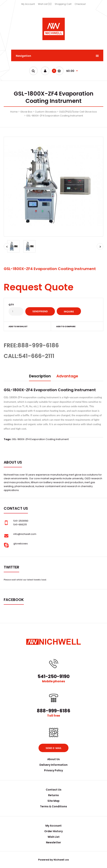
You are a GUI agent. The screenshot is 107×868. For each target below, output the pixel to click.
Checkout (80, 4)
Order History (53, 831)
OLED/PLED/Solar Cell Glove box (78, 112)
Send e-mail (53, 748)
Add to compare (66, 326)
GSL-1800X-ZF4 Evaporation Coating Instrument (55, 116)
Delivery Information (53, 765)
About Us (53, 759)
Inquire (69, 312)
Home (14, 112)
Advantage (67, 376)
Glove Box (26, 112)
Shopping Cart (63, 4)
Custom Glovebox (46, 112)
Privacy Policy (53, 770)
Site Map (53, 801)
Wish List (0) (45, 4)
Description (40, 376)
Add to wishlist (18, 326)
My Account (28, 4)
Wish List (54, 837)
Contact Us (54, 790)
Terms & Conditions (53, 806)
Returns (53, 795)
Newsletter (53, 842)
